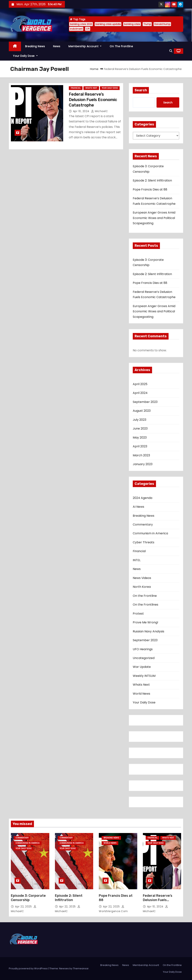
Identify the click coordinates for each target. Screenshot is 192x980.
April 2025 (140, 384)
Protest (138, 614)
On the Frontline (121, 46)
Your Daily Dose (25, 56)
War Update (142, 667)
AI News (138, 507)
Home (94, 69)
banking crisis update (108, 24)
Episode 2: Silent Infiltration (152, 180)
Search (141, 90)
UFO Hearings (143, 649)
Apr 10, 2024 (82, 111)
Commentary (143, 524)
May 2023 (140, 438)
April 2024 (140, 393)
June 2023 (140, 429)
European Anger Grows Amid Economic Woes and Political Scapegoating (154, 218)
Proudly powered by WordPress (28, 968)
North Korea (142, 587)
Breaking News (35, 46)
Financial (76, 88)
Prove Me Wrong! (145, 622)
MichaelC (99, 111)
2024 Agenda (142, 498)
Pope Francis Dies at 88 (150, 189)
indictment (76, 29)
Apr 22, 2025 (24, 907)
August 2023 (142, 411)
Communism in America (150, 533)
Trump (147, 24)
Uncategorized (144, 658)
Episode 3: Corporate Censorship (28, 898)
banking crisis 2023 (81, 24)
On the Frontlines (145, 605)
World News (141, 694)
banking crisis (132, 24)
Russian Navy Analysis (148, 631)
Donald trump (162, 24)
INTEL (137, 560)
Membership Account (85, 46)
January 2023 (143, 464)
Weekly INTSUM (144, 676)
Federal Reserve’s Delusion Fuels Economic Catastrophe (93, 100)
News (57, 46)
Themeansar (81, 968)
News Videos (142, 578)
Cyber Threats (144, 542)
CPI (88, 29)
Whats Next (91, 88)
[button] (171, 51)
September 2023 (145, 402)
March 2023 (141, 455)
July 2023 (139, 420)
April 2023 (140, 446)
